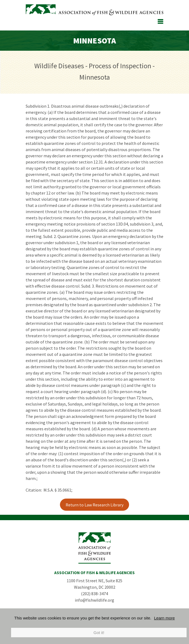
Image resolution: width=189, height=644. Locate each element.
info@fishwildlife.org (94, 600)
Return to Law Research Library (94, 505)
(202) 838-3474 (94, 594)
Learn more (165, 618)
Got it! (99, 633)
